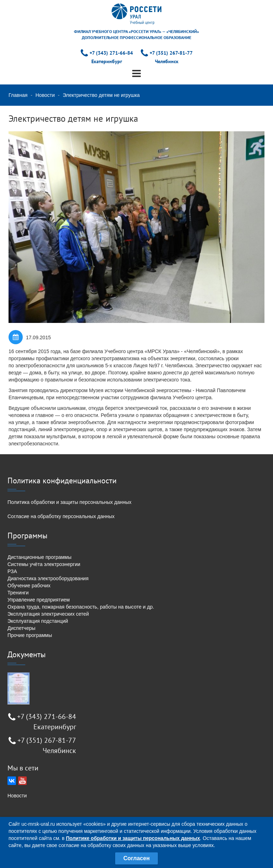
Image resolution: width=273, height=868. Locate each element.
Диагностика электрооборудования (48, 578)
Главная (18, 95)
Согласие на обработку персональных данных (61, 516)
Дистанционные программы (39, 557)
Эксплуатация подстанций (38, 621)
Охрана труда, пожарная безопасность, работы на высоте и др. (81, 607)
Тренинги (18, 593)
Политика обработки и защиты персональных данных (69, 502)
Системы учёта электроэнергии (44, 564)
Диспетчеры (22, 628)
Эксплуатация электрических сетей (48, 614)
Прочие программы (30, 635)
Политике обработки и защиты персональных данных (133, 838)
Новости (45, 95)
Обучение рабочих (29, 586)
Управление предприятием (39, 600)
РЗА (12, 571)
